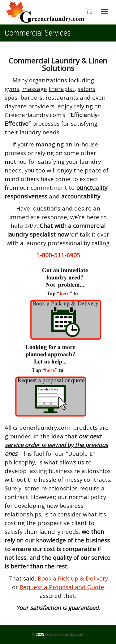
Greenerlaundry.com (65, 634)
